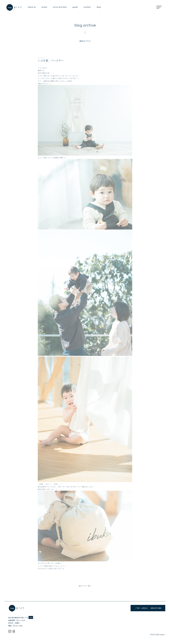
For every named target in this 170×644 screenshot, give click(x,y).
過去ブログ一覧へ (85, 586)
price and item (60, 7)
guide (75, 7)
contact (87, 7)
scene (44, 7)
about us (32, 7)
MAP (31, 618)
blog (99, 7)
